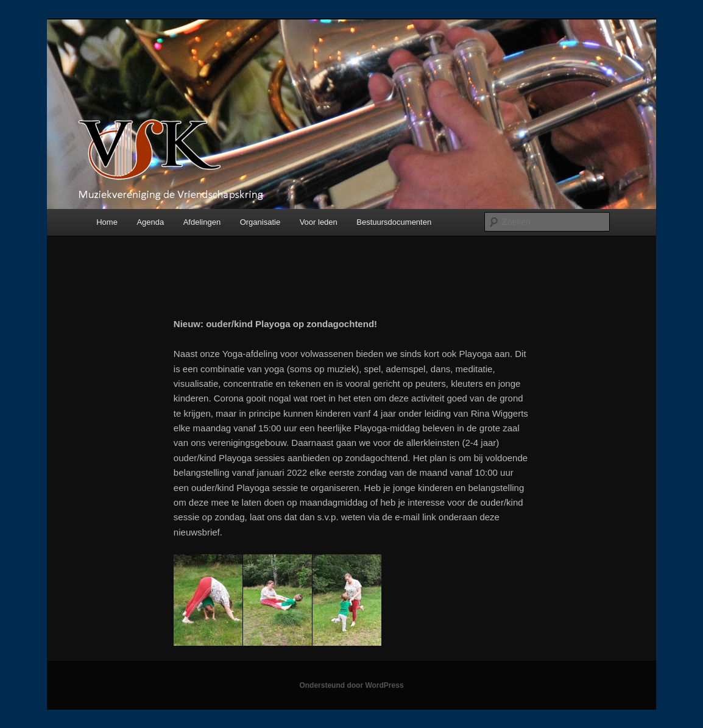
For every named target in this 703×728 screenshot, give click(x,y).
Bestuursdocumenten (394, 222)
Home (107, 222)
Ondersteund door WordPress (351, 685)
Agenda (150, 222)
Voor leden (319, 222)
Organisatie (260, 222)
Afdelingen (202, 222)
